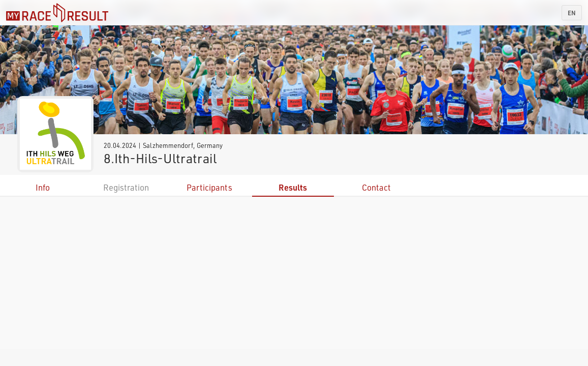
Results (293, 187)
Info (43, 187)
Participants (209, 187)
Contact (376, 187)
